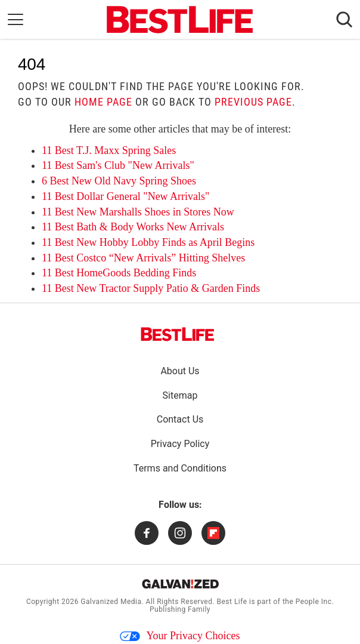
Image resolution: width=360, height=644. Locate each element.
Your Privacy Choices (180, 636)
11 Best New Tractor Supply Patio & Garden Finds (151, 288)
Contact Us (180, 419)
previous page (253, 102)
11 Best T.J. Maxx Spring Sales (109, 150)
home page (103, 102)
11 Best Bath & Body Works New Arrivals (133, 227)
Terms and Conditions (180, 468)
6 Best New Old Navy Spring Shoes (119, 181)
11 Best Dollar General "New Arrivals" (125, 196)
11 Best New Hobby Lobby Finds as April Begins (148, 242)
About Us (180, 371)
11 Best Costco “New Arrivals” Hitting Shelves (143, 258)
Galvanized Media (111, 602)
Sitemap (180, 395)
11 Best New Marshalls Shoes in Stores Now (138, 212)
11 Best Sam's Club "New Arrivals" (118, 165)
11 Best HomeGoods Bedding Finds (119, 273)
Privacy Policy (180, 444)
